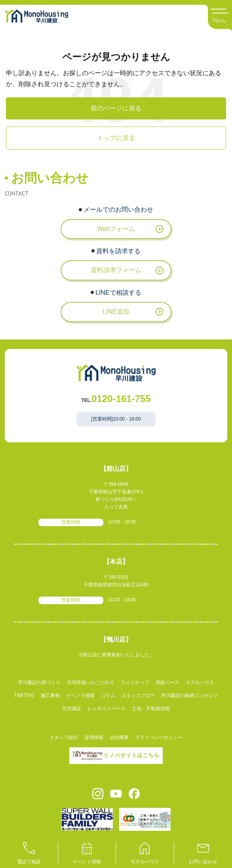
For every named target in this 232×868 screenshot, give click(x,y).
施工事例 (50, 696)
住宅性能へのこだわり (91, 682)
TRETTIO (24, 696)
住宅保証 (72, 709)
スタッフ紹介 (64, 737)
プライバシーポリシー (159, 737)
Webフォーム (116, 229)
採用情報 (94, 737)
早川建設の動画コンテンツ (190, 696)
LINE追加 (116, 312)
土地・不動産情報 (151, 709)
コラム (108, 696)
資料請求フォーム (116, 270)
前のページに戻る (116, 108)
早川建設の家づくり (39, 682)
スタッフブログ (138, 696)
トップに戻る (116, 138)
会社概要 (119, 737)
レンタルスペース (106, 709)
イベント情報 (80, 696)
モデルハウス (200, 682)
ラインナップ (135, 682)
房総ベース (167, 682)
